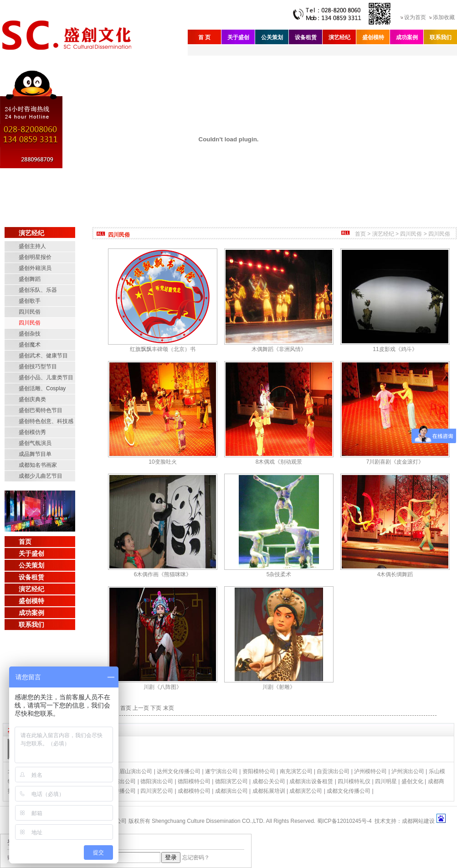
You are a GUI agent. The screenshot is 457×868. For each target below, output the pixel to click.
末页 (169, 708)
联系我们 (441, 37)
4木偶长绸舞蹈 (395, 574)
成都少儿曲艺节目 (41, 476)
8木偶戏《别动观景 (279, 462)
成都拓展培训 (269, 791)
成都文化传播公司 (349, 791)
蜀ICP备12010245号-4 (344, 821)
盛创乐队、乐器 (38, 290)
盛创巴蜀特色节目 (41, 410)
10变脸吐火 (162, 462)
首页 (25, 542)
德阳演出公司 (157, 781)
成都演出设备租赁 (311, 781)
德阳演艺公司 (231, 781)
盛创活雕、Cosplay (42, 388)
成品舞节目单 (35, 454)
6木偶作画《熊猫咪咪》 (163, 574)
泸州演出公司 (408, 771)
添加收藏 (444, 17)
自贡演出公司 (333, 771)
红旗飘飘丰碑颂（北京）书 (163, 349)
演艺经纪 (339, 37)
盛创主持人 (32, 246)
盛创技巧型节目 (38, 367)
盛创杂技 (30, 334)
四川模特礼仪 (354, 781)
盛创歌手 (30, 301)
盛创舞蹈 (30, 279)
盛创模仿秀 (32, 432)
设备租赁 (306, 37)
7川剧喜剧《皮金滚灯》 (395, 462)
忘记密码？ (196, 858)
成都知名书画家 (38, 465)
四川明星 (386, 781)
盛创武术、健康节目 (43, 356)
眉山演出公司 (136, 771)
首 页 (204, 37)
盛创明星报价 (35, 257)
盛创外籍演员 (35, 268)
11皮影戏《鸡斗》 (395, 349)
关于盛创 (238, 37)
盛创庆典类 (32, 399)
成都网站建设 (418, 821)
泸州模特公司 (370, 771)
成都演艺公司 (306, 791)
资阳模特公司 (259, 771)
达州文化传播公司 (179, 771)
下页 (156, 708)
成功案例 (407, 37)
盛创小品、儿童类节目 (46, 377)
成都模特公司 (194, 791)
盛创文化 (412, 781)
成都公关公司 (269, 781)
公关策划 (272, 37)
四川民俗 (30, 312)
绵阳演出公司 (119, 781)
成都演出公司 (231, 791)
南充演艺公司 (296, 771)
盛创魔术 (30, 345)
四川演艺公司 (157, 791)
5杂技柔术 (279, 574)
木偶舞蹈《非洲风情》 (279, 349)
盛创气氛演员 (35, 443)
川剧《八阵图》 (163, 687)
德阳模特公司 (194, 781)
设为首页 (415, 17)
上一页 (141, 708)
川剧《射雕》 (279, 687)
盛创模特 (373, 37)
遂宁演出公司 (221, 771)
